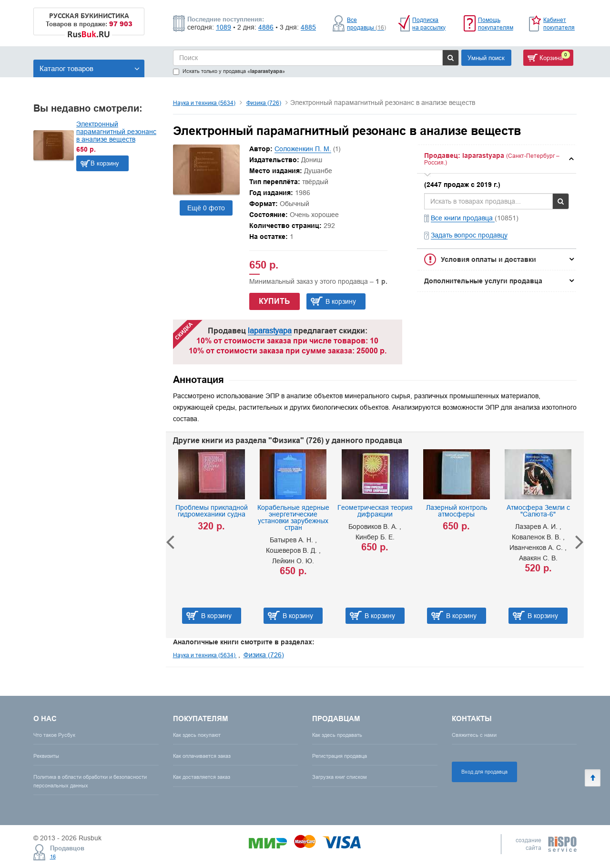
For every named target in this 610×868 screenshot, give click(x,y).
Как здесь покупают (197, 735)
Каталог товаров (90, 68)
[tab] (497, 159)
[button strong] (497, 159)
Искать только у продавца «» (229, 71)
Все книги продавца (463, 218)
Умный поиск (486, 58)
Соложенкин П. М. (303, 149)
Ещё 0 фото (206, 208)
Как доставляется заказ (202, 777)
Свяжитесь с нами (474, 735)
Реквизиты (46, 756)
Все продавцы (366, 24)
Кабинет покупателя (559, 24)
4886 (266, 27)
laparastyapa (270, 331)
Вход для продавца (484, 772)
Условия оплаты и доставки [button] (488, 259)
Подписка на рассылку (429, 24)
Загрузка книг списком (340, 777)
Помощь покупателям (496, 24)
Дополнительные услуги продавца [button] (483, 281)
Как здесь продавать (337, 735)
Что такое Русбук (54, 735)
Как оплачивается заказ (202, 756)
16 (53, 857)
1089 (224, 27)
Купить (274, 301)
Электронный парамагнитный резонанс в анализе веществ (116, 132)
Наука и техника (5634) (204, 103)
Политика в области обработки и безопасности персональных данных (90, 781)
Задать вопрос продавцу (469, 235)
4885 (308, 27)
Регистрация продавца (340, 756)
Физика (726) (264, 103)
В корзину (105, 163)
